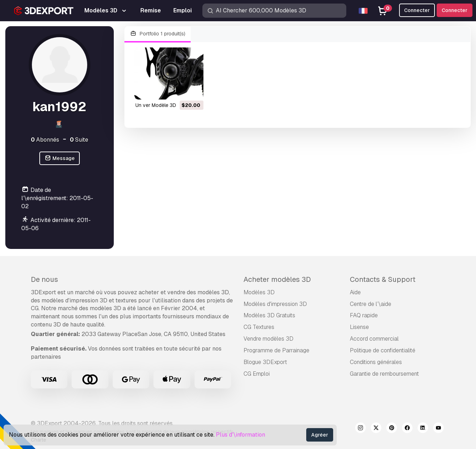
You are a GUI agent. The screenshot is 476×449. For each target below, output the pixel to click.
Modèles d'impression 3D (275, 304)
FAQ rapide (364, 315)
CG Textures (259, 327)
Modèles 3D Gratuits (269, 315)
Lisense (359, 327)
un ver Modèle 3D (156, 105)
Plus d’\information (240, 435)
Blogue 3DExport (265, 362)
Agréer (320, 435)
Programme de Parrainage (276, 350)
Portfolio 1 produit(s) (158, 34)
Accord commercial (374, 339)
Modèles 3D (259, 292)
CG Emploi (257, 374)
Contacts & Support (383, 279)
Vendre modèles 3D (268, 339)
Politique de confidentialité (383, 350)
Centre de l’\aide (371, 304)
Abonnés (45, 140)
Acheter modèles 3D (277, 279)
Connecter (455, 10)
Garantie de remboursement (384, 374)
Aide (355, 292)
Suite (79, 140)
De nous (44, 279)
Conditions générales (376, 362)
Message (60, 158)
